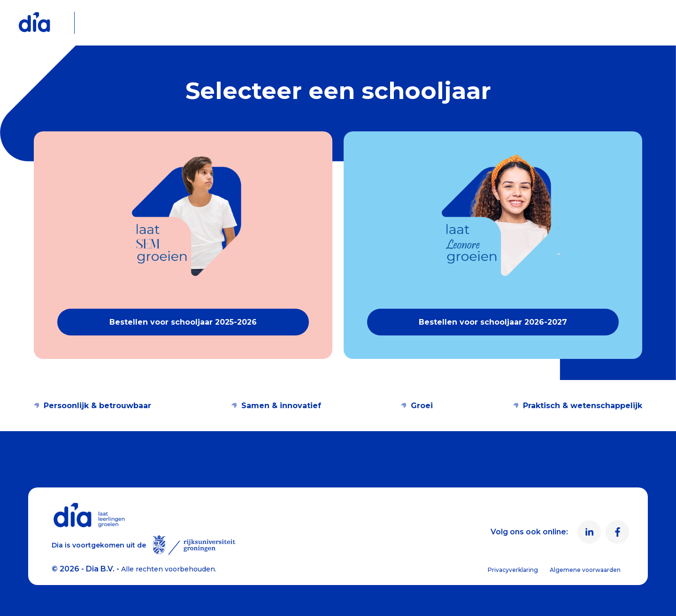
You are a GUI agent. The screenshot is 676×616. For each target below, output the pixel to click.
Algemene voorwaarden (585, 570)
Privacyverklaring (513, 570)
